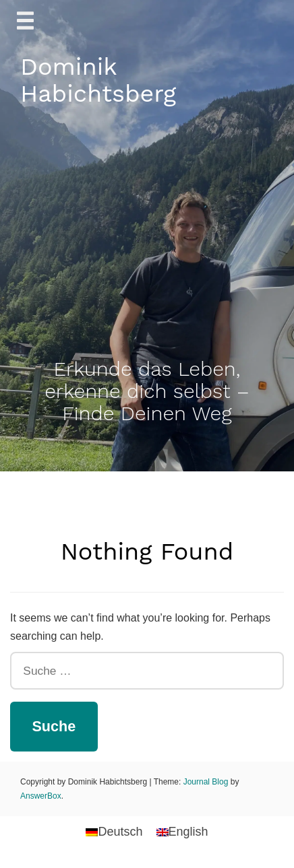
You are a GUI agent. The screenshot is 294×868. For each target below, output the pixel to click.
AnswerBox (41, 796)
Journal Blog (207, 782)
